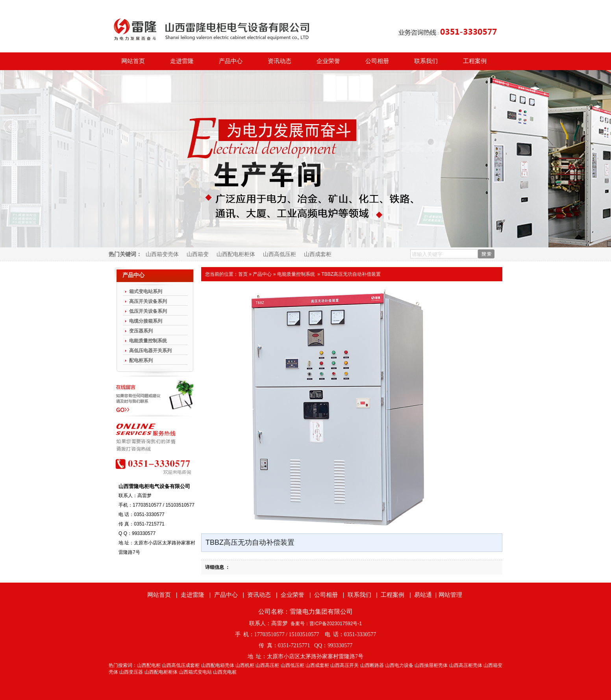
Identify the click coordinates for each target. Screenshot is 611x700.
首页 (243, 274)
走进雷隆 (182, 61)
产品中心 (231, 61)
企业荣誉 (328, 61)
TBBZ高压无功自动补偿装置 (351, 274)
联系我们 (426, 61)
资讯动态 (280, 61)
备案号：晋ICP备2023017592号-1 (326, 624)
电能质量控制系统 (296, 274)
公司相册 (377, 61)
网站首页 (133, 61)
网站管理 (450, 595)
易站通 (426, 595)
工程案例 (475, 61)
